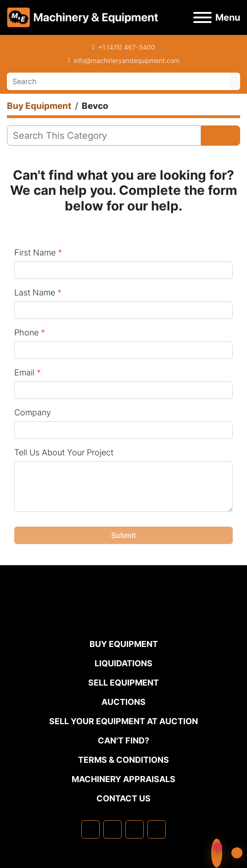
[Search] (118, 81)
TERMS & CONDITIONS (123, 760)
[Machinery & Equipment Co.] (123, 619)
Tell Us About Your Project (64, 452)
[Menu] (202, 17)
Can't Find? (123, 740)
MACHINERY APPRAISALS (123, 779)
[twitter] (135, 829)
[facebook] (90, 829)
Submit (123, 535)
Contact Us (123, 798)
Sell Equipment (123, 683)
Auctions (123, 702)
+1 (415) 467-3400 (127, 47)
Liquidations (123, 663)
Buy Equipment (124, 644)
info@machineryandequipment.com (127, 60)
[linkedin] (112, 829)
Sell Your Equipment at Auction (123, 721)
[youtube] (157, 829)
